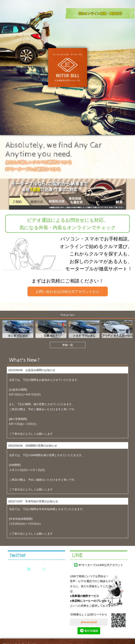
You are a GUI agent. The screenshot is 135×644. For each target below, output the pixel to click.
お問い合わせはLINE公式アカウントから (67, 291)
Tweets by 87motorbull (36, 569)
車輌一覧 (68, 345)
